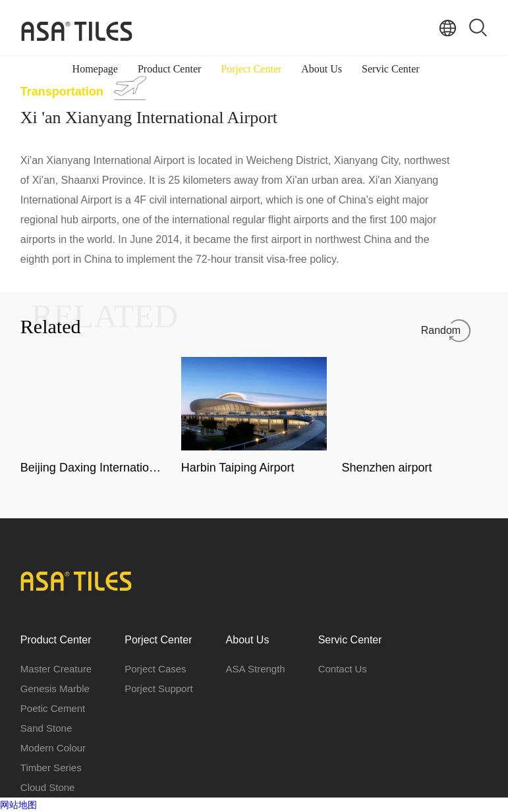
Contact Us (343, 669)
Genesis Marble (55, 689)
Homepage (95, 69)
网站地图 (18, 805)
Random (441, 330)
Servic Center (391, 69)
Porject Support (158, 689)
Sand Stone (46, 728)
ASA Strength (256, 669)
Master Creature (56, 669)
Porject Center (251, 69)
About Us (322, 69)
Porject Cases (155, 669)
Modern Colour (53, 748)
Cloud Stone (48, 787)
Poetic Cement (53, 708)
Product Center (169, 69)
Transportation (62, 92)
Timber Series (51, 768)
